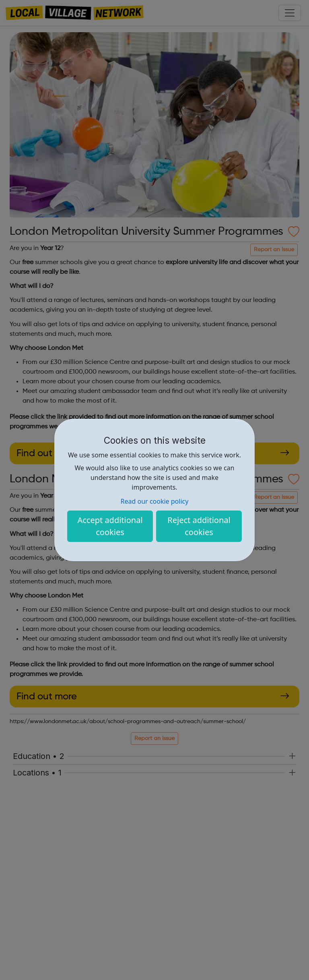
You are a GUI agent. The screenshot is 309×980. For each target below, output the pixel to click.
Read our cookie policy (155, 501)
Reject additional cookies (199, 526)
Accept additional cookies (110, 526)
